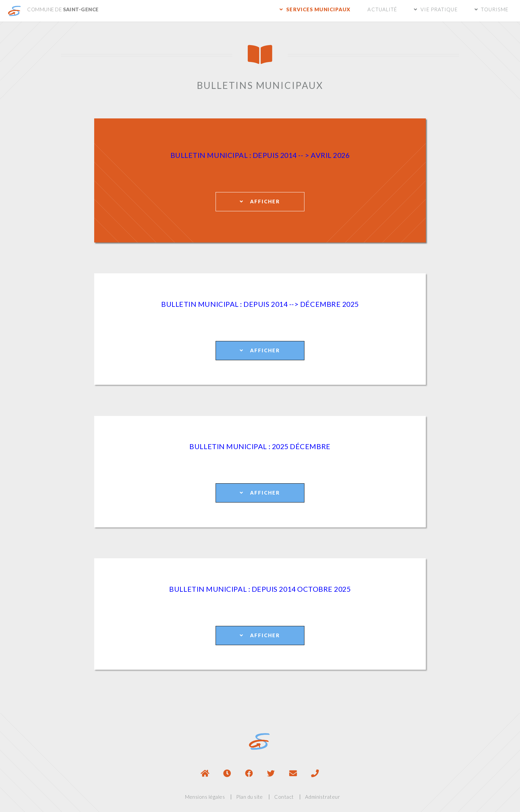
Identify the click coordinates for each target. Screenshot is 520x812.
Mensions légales (205, 797)
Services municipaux (318, 9)
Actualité (382, 9)
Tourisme (495, 9)
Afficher (260, 201)
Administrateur (323, 797)
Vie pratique (439, 9)
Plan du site (250, 797)
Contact (284, 797)
